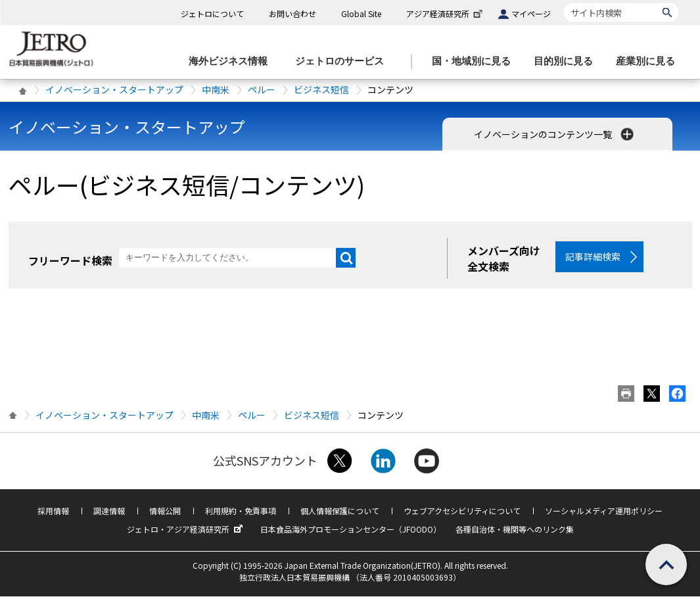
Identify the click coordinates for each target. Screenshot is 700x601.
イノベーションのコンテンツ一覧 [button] (555, 134)
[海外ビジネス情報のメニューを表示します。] (232, 61)
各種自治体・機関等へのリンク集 (515, 534)
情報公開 (165, 515)
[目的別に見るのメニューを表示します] (567, 61)
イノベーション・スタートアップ (114, 89)
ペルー (262, 89)
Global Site (361, 13)
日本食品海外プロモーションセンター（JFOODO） (351, 534)
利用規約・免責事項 (241, 515)
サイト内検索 (564, 3)
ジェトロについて (212, 13)
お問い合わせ (292, 13)
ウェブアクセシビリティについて (462, 515)
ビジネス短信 (321, 89)
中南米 (216, 89)
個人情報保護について (340, 515)
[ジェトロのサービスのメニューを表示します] (343, 61)
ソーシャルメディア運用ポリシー (604, 515)
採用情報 (53, 515)
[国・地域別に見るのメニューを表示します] (475, 61)
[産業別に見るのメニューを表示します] (649, 61)
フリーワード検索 (70, 260)
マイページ (531, 13)
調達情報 (109, 515)
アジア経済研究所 (446, 13)
